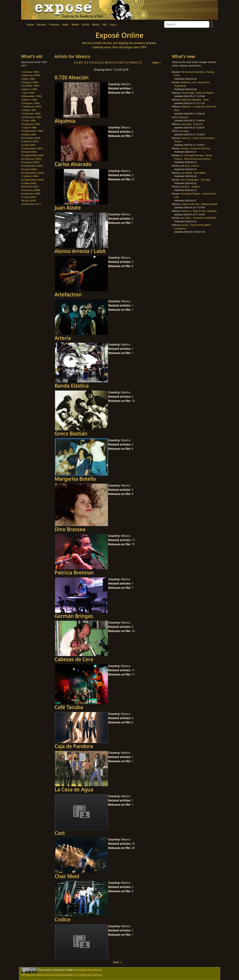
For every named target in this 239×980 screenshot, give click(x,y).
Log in (114, 24)
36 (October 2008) (31, 194)
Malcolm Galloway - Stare (195, 100)
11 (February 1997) (31, 107)
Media (75, 24)
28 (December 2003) (32, 166)
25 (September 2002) (32, 155)
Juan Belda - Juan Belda (193, 173)
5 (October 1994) (30, 86)
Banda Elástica (72, 386)
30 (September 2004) (32, 173)
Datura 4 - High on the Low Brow (199, 211)
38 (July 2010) (28, 200)
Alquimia (65, 121)
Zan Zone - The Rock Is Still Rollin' (199, 218)
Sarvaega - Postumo (192, 124)
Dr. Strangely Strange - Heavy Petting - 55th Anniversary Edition (193, 157)
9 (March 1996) (29, 100)
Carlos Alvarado (73, 164)
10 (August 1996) (30, 103)
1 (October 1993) (30, 72)
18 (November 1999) (32, 131)
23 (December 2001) (32, 148)
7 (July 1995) (28, 93)
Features (54, 24)
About (96, 24)
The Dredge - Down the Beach (198, 93)
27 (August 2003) (30, 162)
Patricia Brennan (74, 572)
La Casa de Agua (74, 789)
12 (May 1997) (29, 110)
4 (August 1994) (30, 82)
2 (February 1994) (31, 75)
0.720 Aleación (72, 77)
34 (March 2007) (30, 187)
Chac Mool (67, 876)
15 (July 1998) (28, 120)
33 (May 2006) (29, 183)
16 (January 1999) (31, 124)
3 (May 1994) (28, 79)
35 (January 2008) (31, 190)
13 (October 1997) (31, 114)
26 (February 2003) (31, 159)
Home (30, 24)
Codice (63, 919)
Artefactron (68, 294)
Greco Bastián (71, 433)
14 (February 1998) (31, 117)
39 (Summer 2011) (31, 204)
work (47, 970)
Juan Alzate (68, 208)
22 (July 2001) (28, 145)
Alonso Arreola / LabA (80, 251)
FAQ (105, 24)
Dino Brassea (70, 529)
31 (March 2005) (30, 176)
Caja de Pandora (74, 746)
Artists (86, 24)
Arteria (63, 338)
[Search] (187, 24)
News (66, 24)
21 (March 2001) (30, 141)
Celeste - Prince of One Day (195, 148)
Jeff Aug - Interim (190, 166)
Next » (157, 63)
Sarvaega (184, 131)
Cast (60, 833)
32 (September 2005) (32, 180)
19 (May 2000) (29, 134)
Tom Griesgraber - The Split (195, 180)
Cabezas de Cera (74, 659)
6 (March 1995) (29, 89)
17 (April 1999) (29, 128)
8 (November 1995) (31, 96)
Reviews (41, 24)
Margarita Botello (75, 479)
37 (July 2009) (28, 197)
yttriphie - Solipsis (190, 187)
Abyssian (184, 117)
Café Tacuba (69, 707)
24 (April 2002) (29, 152)
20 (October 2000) (31, 138)
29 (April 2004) (29, 169)
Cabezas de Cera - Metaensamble (199, 204)
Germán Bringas (74, 616)
